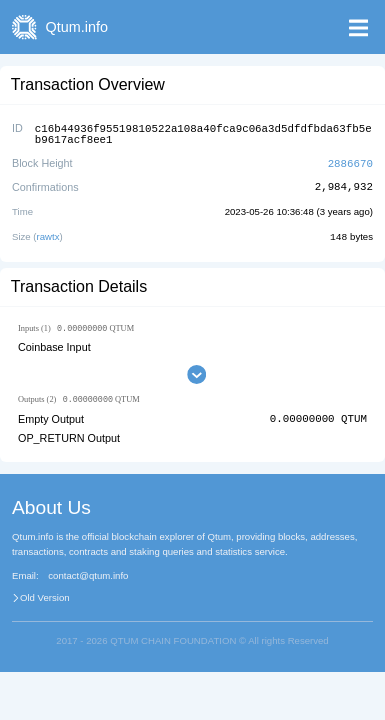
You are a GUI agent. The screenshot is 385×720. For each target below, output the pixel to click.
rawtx (48, 233)
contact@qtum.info (88, 574)
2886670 (350, 160)
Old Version (45, 596)
